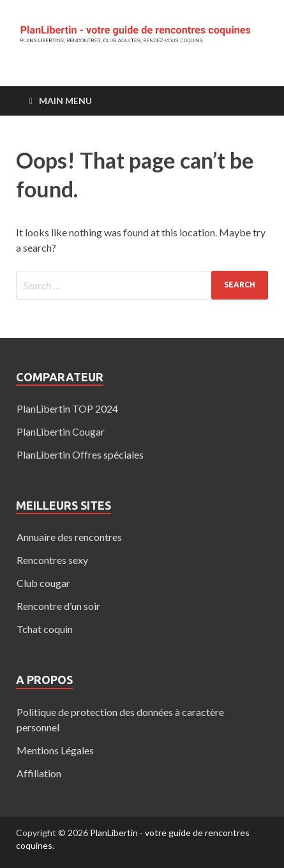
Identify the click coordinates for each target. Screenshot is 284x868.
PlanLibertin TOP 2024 (67, 408)
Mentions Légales (55, 750)
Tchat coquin (45, 629)
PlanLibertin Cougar (61, 431)
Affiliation (39, 773)
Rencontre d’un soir (58, 606)
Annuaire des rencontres (69, 537)
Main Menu (65, 101)
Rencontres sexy (52, 560)
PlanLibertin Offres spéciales (80, 454)
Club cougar (43, 583)
